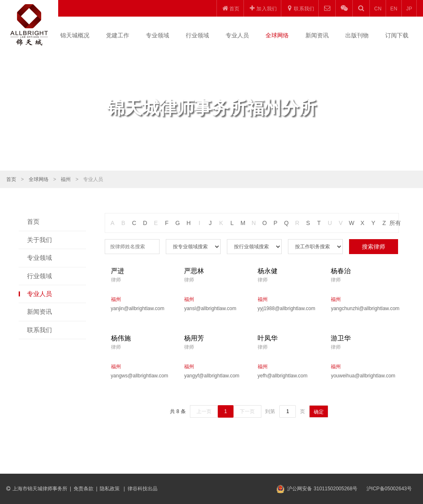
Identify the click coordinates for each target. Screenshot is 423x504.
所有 (395, 223)
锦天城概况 (75, 35)
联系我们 (39, 330)
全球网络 (277, 35)
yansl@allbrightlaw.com (210, 308)
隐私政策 (110, 489)
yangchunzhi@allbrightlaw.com (361, 308)
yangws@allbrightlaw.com (140, 376)
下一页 (247, 411)
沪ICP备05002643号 (389, 489)
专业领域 (157, 35)
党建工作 (118, 35)
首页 (11, 179)
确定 (319, 412)
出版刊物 (357, 35)
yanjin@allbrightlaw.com (138, 308)
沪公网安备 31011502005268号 (322, 489)
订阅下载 (397, 35)
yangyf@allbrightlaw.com (212, 376)
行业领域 (197, 35)
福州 (66, 179)
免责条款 (84, 489)
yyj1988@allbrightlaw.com (287, 308)
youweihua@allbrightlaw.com (361, 376)
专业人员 (237, 35)
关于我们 (39, 240)
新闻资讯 (317, 35)
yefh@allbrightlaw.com (283, 376)
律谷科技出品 (143, 489)
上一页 (204, 411)
